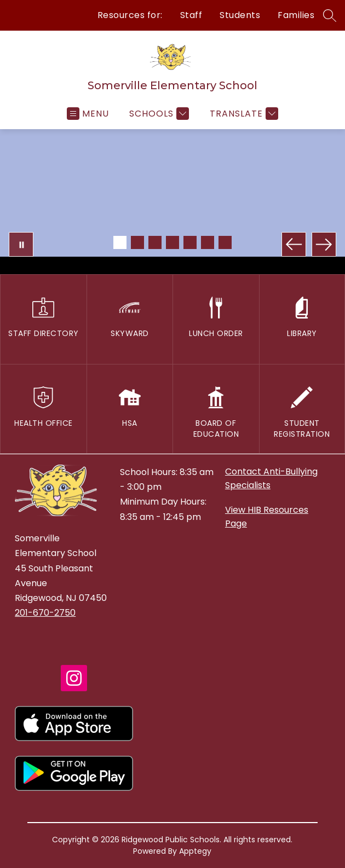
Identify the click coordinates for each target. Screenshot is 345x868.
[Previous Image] (294, 244)
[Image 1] (120, 242)
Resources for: (130, 15)
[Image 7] (225, 242)
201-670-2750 (45, 613)
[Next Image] (324, 244)
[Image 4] (173, 242)
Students (240, 15)
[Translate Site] (243, 114)
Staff (191, 15)
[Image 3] (155, 242)
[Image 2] (137, 242)
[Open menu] (88, 114)
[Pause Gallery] (21, 244)
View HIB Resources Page (267, 517)
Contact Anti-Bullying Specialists (271, 478)
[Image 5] (190, 242)
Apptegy (195, 851)
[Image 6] (208, 242)
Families (296, 15)
